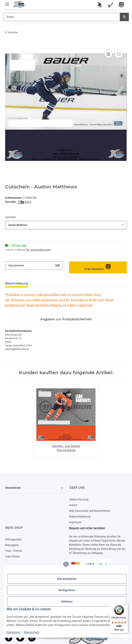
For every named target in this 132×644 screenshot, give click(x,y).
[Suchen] (62, 17)
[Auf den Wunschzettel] (119, 54)
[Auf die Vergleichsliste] (108, 54)
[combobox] (66, 225)
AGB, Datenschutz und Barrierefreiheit (90, 511)
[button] (100, 5)
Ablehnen (67, 602)
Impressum (13, 632)
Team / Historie (13, 551)
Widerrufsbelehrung (80, 517)
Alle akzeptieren (67, 579)
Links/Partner (12, 556)
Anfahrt (73, 505)
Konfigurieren (67, 590)
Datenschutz (32, 632)
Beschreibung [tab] (16, 283)
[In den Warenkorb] (8, 44)
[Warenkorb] (121, 5)
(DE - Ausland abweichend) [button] (38, 250)
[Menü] (126, 605)
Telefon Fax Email (79, 499)
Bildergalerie (12, 545)
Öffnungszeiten (13, 539)
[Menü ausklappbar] (7, 2)
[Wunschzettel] (110, 5)
